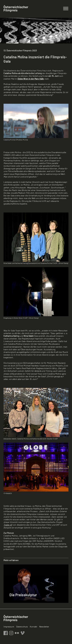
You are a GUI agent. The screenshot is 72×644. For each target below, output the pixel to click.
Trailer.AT (8, 525)
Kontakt (33, 627)
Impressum (9, 627)
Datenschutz (22, 627)
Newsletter (44, 627)
